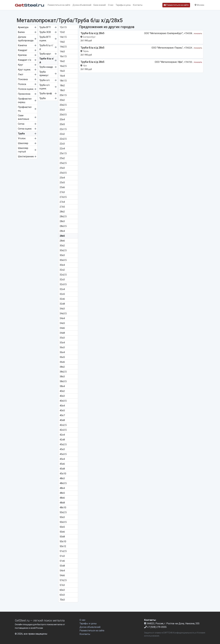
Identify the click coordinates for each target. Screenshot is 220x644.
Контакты (138, 5)
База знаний (100, 5)
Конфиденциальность (184, 633)
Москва (199, 5)
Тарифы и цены (123, 5)
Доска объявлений (82, 5)
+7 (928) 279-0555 (155, 627)
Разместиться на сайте (59, 5)
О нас (111, 5)
